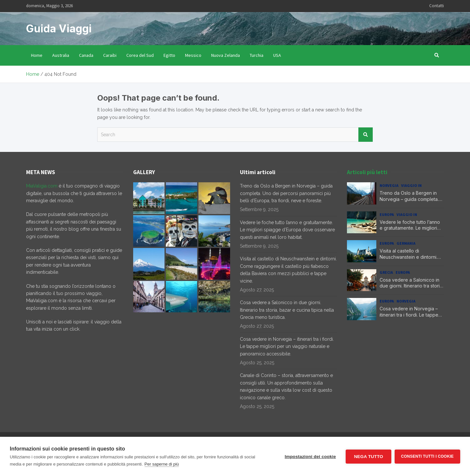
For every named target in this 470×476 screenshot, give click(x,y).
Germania (406, 243)
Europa (387, 214)
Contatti (437, 6)
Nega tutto (368, 457)
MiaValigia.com (42, 186)
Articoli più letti (367, 172)
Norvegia (389, 185)
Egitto (169, 55)
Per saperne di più (162, 464)
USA (277, 55)
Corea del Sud (140, 55)
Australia (61, 55)
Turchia (257, 55)
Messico (193, 55)
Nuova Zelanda (226, 55)
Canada (86, 55)
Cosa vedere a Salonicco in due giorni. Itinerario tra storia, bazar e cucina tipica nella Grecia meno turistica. (287, 310)
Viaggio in (411, 185)
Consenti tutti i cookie (427, 456)
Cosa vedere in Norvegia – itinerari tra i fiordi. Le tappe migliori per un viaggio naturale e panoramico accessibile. (287, 346)
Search (366, 135)
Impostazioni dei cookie (310, 457)
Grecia (386, 272)
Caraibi (110, 55)
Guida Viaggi (59, 29)
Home (37, 55)
